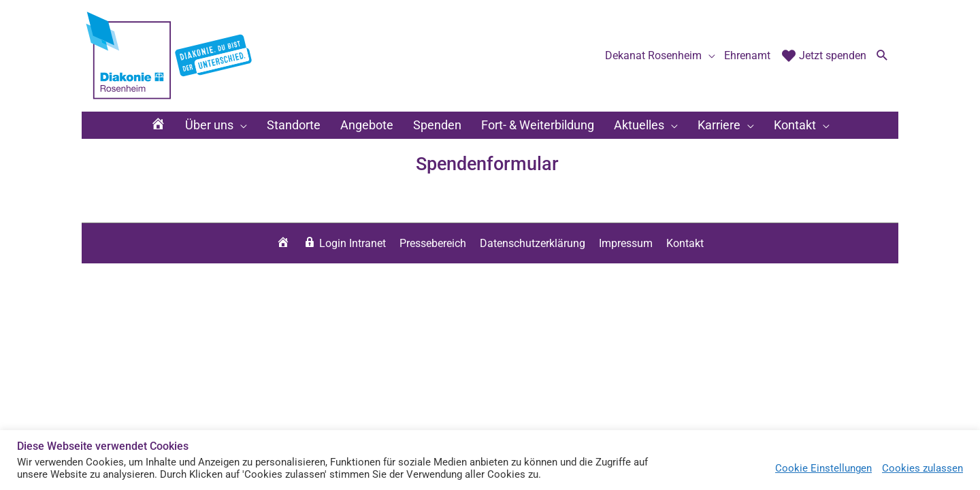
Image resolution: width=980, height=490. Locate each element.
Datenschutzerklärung (533, 243)
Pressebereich (433, 243)
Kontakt (685, 243)
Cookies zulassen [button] (922, 468)
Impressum (626, 243)
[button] (882, 56)
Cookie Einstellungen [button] (823, 468)
